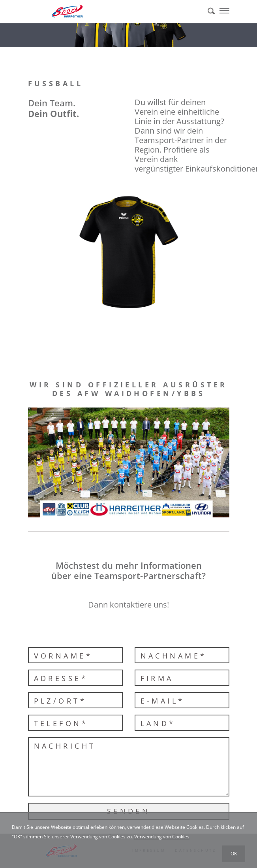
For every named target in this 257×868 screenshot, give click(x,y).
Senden (129, 811)
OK (234, 854)
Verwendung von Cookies (162, 837)
